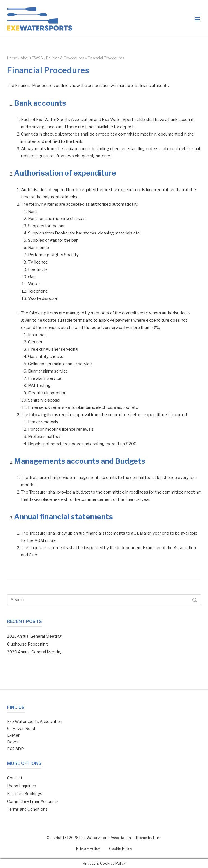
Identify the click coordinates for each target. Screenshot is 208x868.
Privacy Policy (88, 848)
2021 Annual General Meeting (34, 636)
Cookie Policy (121, 848)
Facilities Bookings (25, 794)
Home (12, 58)
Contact (15, 778)
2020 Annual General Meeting (35, 652)
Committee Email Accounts (33, 801)
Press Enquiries (22, 786)
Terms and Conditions (27, 809)
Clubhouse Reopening (27, 644)
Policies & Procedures (65, 58)
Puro (157, 838)
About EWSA (32, 58)
